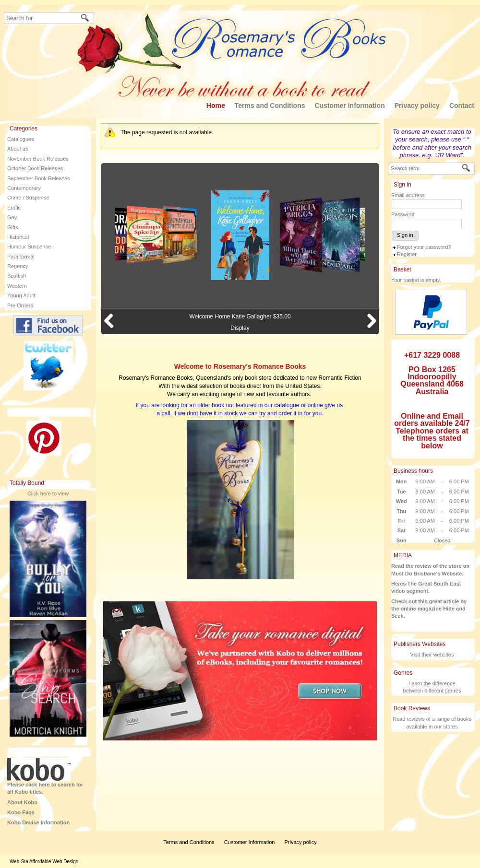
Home (216, 106)
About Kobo (22, 802)
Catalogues (21, 139)
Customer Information (349, 106)
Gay (12, 217)
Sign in (405, 235)
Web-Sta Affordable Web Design (44, 862)
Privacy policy (417, 106)
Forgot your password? (424, 247)
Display (240, 328)
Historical (18, 237)
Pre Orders (20, 305)
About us (18, 149)
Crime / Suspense (28, 198)
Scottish (17, 276)
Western (17, 286)
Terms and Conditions (270, 106)
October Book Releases (35, 168)
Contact (462, 106)
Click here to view (48, 493)
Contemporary (24, 188)
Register (407, 254)
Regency (18, 266)
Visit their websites (432, 655)
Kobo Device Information (38, 822)
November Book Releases (38, 159)
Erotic (14, 208)
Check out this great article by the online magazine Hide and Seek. (429, 609)
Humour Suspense (29, 246)
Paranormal (21, 257)
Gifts (13, 227)
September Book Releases (39, 178)
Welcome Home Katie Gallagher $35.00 (240, 317)
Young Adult (21, 295)
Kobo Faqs (21, 812)
